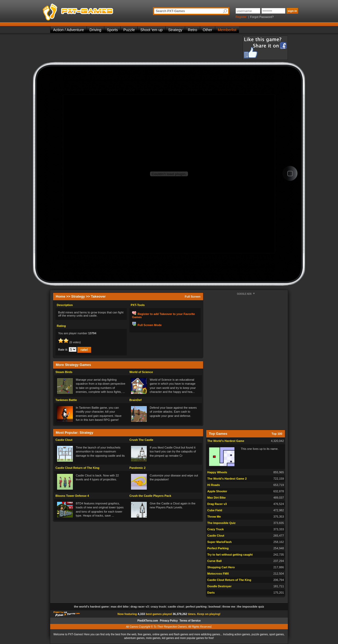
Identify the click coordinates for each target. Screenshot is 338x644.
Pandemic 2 (137, 468)
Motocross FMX (218, 574)
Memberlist (227, 30)
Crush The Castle (141, 440)
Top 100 (277, 434)
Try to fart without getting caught (230, 555)
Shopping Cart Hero (221, 567)
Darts (211, 593)
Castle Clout (64, 440)
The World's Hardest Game (226, 441)
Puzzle (129, 30)
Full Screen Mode (150, 325)
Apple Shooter (217, 491)
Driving (95, 30)
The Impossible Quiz (221, 523)
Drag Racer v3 (217, 504)
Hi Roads (214, 485)
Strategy (175, 30)
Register (241, 17)
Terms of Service (190, 621)
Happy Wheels (217, 472)
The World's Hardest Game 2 (227, 479)
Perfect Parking (218, 548)
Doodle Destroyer (219, 586)
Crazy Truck (215, 529)
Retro (192, 30)
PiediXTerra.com (148, 621)
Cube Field (215, 510)
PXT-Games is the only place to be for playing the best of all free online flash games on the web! (90, 11)
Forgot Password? (262, 17)
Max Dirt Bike (217, 498)
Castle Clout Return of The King (77, 468)
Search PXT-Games (170, 11)
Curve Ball (214, 561)
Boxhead (215, 607)
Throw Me (214, 517)
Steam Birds (64, 372)
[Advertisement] (146, 47)
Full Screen (193, 297)
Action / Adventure (69, 30)
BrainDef (135, 400)
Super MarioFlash (219, 542)
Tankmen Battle (66, 400)
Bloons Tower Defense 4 (72, 496)
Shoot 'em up (151, 30)
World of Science (141, 372)
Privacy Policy (169, 621)
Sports (112, 30)
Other (208, 30)
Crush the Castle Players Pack (150, 496)
